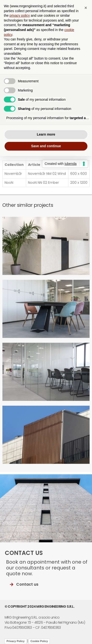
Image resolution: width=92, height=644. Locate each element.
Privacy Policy (16, 641)
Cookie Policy (39, 641)
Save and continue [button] (46, 146)
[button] (86, 8)
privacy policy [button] (20, 15)
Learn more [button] (46, 134)
